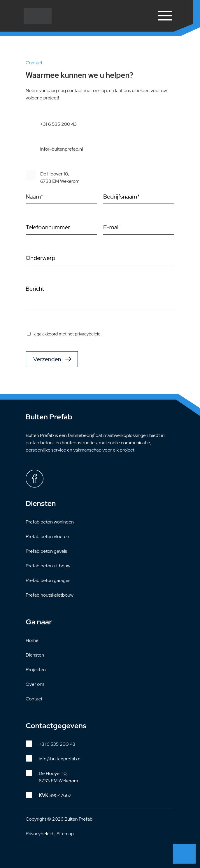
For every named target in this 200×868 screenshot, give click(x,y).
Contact (34, 699)
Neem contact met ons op (184, 854)
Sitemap (65, 834)
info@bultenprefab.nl (62, 149)
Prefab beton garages (48, 580)
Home (32, 640)
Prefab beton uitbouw (48, 566)
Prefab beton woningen (50, 522)
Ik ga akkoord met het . (67, 334)
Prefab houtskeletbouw (50, 595)
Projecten (36, 670)
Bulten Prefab (79, 819)
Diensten (35, 655)
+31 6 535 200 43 (58, 124)
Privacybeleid (40, 834)
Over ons (35, 684)
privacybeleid (88, 334)
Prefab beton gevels (46, 551)
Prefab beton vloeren (47, 537)
